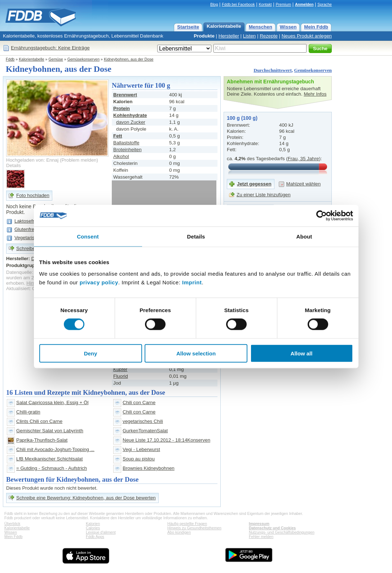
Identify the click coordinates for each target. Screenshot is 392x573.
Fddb (10, 59)
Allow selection (196, 353)
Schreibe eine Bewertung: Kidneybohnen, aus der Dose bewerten (86, 498)
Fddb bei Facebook (238, 4)
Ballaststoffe (126, 143)
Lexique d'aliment (101, 532)
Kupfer (120, 369)
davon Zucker (131, 122)
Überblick (12, 524)
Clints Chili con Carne (39, 421)
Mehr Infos (315, 94)
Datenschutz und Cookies (272, 528)
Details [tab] (196, 237)
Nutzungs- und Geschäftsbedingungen (282, 532)
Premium (283, 4)
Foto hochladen (33, 195)
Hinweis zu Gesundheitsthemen (194, 528)
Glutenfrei (25, 229)
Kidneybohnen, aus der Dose (129, 59)
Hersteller (229, 36)
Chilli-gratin (28, 412)
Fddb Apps (95, 537)
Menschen (261, 27)
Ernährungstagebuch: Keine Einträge (50, 48)
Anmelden (304, 4)
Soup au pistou (139, 459)
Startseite (188, 27)
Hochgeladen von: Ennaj (32, 160)
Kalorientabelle (224, 26)
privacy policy (99, 282)
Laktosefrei (26, 221)
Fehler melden (261, 537)
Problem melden (79, 160)
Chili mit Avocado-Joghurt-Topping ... (55, 449)
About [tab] (304, 237)
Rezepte (269, 36)
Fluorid (121, 376)
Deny (91, 353)
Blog (214, 4)
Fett (118, 136)
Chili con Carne (139, 403)
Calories (93, 528)
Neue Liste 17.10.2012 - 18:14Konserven (166, 440)
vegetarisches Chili (143, 421)
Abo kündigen (179, 532)
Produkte (204, 36)
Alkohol (121, 156)
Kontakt (265, 4)
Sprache (325, 4)
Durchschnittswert (273, 70)
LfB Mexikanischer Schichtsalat (49, 459)
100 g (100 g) (242, 118)
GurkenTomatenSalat (145, 431)
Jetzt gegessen (254, 184)
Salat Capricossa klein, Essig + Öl (52, 403)
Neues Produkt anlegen (307, 36)
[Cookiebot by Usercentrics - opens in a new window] (321, 216)
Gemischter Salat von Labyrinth (50, 431)
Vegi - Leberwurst (141, 449)
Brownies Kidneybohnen (149, 468)
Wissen (288, 27)
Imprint (192, 282)
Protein (122, 108)
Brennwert (125, 95)
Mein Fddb (316, 27)
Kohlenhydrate (130, 115)
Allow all (302, 353)
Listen (250, 36)
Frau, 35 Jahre (303, 159)
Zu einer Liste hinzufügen (264, 195)
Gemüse (56, 59)
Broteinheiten (127, 150)
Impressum (259, 524)
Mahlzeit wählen (304, 184)
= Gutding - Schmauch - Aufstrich (52, 468)
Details (14, 165)
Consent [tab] (88, 237)
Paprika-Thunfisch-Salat (42, 440)
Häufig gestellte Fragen (187, 524)
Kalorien (93, 524)
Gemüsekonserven (83, 59)
